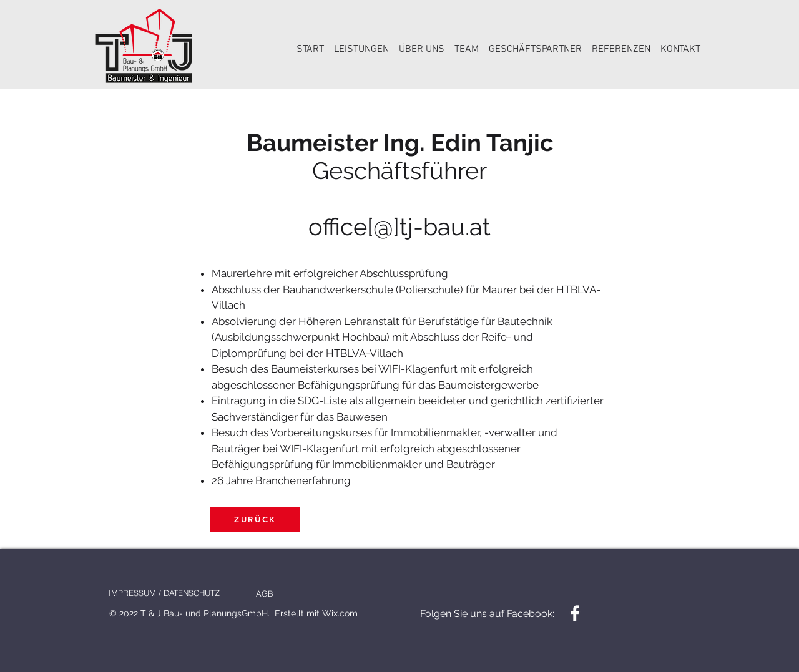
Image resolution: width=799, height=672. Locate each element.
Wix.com (340, 613)
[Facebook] (575, 613)
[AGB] (264, 593)
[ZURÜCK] (255, 519)
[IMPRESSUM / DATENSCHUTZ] (164, 593)
